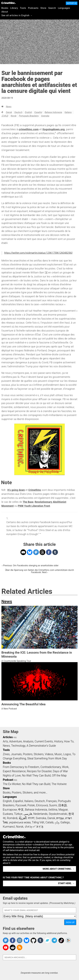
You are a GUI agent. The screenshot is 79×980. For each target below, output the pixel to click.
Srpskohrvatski (58, 814)
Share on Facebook (49, 552)
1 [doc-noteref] (55, 133)
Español (38, 112)
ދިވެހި (57, 822)
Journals (16, 754)
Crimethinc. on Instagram (20, 940)
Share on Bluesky (30, 552)
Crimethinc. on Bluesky (27, 940)
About (5, 12)
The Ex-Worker (12, 784)
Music (58, 754)
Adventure (16, 741)
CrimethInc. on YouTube (6, 947)
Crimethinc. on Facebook (13, 940)
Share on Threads (42, 552)
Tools (23, 8)
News (9, 107)
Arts (5, 741)
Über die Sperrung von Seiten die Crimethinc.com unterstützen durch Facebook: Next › (39, 571)
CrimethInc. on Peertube (68, 940)
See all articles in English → (17, 15)
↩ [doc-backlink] (40, 534)
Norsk (14, 116)
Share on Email (23, 552)
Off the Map (59, 775)
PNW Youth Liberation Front (34, 506)
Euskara (8, 814)
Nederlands (40, 814)
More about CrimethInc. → (59, 869)
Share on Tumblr (55, 552)
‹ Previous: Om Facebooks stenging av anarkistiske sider (30, 565)
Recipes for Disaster (39, 771)
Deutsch (19, 112)
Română (12, 818)
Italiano (68, 112)
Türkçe (18, 814)
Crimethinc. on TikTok (61, 940)
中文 (21, 810)
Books (5, 8)
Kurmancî (9, 827)
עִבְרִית (60, 818)
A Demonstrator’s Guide (41, 746)
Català (49, 822)
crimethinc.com (29, 129)
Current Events (44, 741)
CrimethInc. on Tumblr (40, 940)
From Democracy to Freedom (21, 767)
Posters (28, 754)
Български (10, 810)
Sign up (70, 922)
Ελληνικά (42, 805)
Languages (64, 8)
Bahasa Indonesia (53, 112)
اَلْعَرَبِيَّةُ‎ (23, 818)
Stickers (39, 754)
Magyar (63, 810)
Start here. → (66, 883)
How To (69, 741)
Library (14, 8)
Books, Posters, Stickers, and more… (25, 793)
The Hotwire (59, 784)
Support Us (72, 3)
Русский (21, 805)
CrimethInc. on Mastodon (6, 940)
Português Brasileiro (29, 116)
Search (52, 8)
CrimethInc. (9, 3)
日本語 (5, 116)
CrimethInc (35, 490)
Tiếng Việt (38, 822)
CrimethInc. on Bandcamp (47, 940)
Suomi (53, 805)
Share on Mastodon (36, 552)
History (58, 741)
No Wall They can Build (36, 784)
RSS (15, 738)
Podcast (8, 780)
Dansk (9, 112)
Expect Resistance (14, 771)
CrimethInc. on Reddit (13, 947)
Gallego (65, 822)
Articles (8, 737)
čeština (53, 810)
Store (43, 8)
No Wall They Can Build (36, 775)
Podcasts (33, 8)
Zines (6, 754)
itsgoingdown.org (54, 129)
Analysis (28, 741)
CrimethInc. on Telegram (54, 940)
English (28, 112)
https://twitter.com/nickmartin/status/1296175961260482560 (38, 253)
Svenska (45, 116)
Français (51, 801)
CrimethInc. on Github (33, 940)
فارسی (28, 814)
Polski (31, 805)
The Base (28, 502)
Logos (67, 754)
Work (65, 767)
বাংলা (31, 818)
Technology (18, 746)
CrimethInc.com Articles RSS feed (20, 947)
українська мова (20, 822)
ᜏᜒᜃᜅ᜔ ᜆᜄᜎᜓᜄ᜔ (34, 827)
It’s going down (16, 490)
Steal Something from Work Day (47, 758)
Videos (49, 754)
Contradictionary (51, 767)
